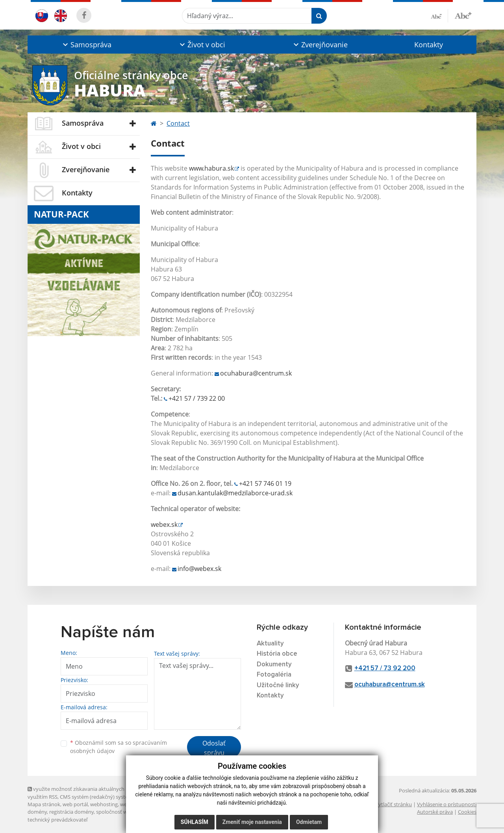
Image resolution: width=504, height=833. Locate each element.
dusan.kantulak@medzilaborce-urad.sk (235, 493)
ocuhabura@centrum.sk (256, 373)
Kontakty (429, 45)
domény (37, 812)
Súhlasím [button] (195, 822)
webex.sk (164, 524)
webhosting (104, 804)
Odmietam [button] (309, 822)
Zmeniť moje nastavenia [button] (252, 822)
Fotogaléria (274, 675)
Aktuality (270, 644)
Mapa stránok (44, 804)
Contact (178, 123)
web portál (75, 804)
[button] (86, 45)
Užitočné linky (278, 685)
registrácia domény (71, 812)
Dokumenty (274, 665)
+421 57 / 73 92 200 (385, 668)
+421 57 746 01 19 (265, 483)
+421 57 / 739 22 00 (197, 398)
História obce (277, 654)
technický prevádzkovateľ (57, 820)
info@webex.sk (199, 569)
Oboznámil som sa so (119, 747)
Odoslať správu (214, 748)
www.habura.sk (211, 168)
